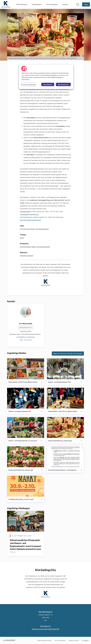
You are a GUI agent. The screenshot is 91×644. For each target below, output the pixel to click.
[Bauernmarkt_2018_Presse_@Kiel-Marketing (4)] (65, 398)
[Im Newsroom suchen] (78, 4)
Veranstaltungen (52, 4)
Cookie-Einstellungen (29, 84)
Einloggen (85, 640)
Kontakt (65, 4)
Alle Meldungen (22, 4)
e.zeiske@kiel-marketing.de (29, 214)
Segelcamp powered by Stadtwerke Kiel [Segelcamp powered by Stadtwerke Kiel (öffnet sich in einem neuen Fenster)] (45, 629)
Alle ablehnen (48, 84)
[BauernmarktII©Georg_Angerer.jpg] (26, 457)
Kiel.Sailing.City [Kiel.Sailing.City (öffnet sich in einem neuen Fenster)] (46, 626)
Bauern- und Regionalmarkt (41, 247)
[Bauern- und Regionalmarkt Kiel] (65, 369)
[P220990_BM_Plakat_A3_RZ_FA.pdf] (26, 486)
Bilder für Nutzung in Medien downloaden (68, 354)
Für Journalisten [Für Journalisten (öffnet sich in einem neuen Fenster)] (60, 640)
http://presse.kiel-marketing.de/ (30, 220)
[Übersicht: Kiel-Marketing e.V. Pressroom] (6, 4)
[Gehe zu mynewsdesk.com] (9, 640)
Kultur (22, 238)
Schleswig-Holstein (26, 256)
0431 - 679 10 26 (26, 340)
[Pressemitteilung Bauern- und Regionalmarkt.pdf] (65, 457)
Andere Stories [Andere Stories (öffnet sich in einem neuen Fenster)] (74, 640)
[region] (46, 77)
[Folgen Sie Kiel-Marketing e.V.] (86, 4)
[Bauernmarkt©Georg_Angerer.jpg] (65, 427)
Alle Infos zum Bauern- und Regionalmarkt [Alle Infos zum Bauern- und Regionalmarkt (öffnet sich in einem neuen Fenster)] (34, 229)
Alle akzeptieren (63, 84)
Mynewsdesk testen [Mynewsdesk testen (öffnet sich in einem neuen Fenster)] (45, 640)
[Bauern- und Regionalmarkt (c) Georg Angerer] (26, 427)
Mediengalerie (37, 4)
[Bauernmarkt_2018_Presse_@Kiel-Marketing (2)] (26, 369)
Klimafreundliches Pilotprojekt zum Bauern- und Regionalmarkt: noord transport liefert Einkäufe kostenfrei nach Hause (26, 546)
